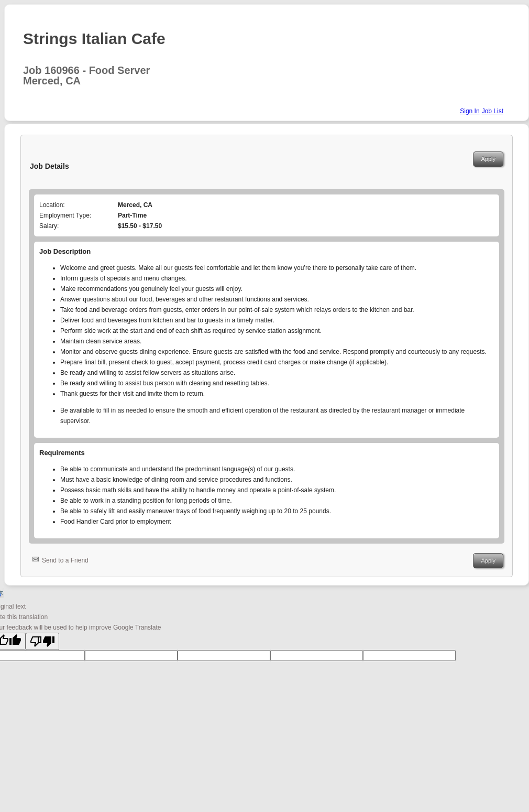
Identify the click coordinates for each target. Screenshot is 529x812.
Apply (488, 159)
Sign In (470, 111)
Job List (493, 111)
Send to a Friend (65, 560)
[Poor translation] (42, 641)
